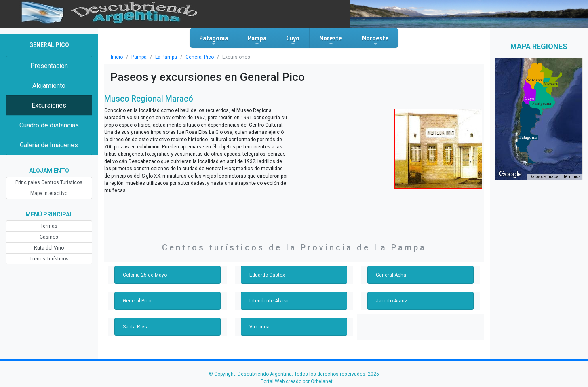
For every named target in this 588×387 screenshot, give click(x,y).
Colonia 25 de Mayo (145, 275)
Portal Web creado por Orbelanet (297, 381)
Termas (49, 226)
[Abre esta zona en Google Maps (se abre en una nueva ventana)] (510, 174)
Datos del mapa (544, 177)
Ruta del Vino (49, 248)
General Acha (391, 275)
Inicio (117, 57)
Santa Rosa (136, 327)
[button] (528, 137)
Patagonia (214, 40)
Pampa (257, 40)
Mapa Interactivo (49, 193)
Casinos (49, 237)
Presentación (49, 66)
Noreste (331, 40)
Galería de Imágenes (49, 145)
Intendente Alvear (269, 301)
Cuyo (293, 40)
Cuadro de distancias (49, 125)
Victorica (259, 327)
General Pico (200, 57)
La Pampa (166, 57)
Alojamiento (49, 86)
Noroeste (375, 40)
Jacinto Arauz (392, 301)
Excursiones (49, 105)
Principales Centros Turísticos (49, 182)
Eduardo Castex (267, 275)
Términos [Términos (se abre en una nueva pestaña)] (572, 177)
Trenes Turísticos (49, 259)
